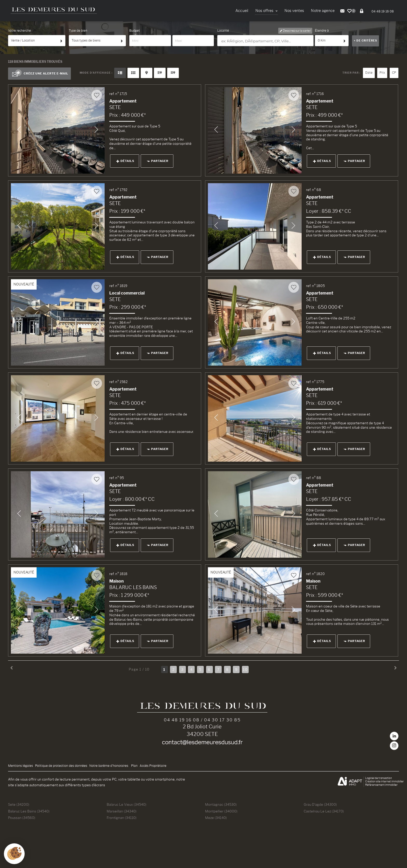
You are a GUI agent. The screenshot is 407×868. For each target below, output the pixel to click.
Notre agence (323, 11)
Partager (158, 161)
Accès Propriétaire (153, 766)
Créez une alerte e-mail (39, 74)
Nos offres (266, 11)
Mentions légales (21, 766)
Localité (223, 31)
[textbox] (266, 41)
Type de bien (78, 31)
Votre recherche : (20, 31)
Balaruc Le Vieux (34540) (127, 804)
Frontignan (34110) (122, 818)
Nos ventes (294, 11)
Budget (135, 31)
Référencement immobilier (381, 785)
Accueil (242, 11)
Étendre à (322, 31)
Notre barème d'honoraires (109, 766)
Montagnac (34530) (221, 804)
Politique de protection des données (61, 766)
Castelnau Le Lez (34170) (324, 811)
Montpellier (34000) (221, 811)
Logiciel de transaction (379, 778)
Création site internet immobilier (385, 781)
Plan (134, 766)
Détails (125, 161)
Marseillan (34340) (122, 811)
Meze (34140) (216, 818)
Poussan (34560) (22, 818)
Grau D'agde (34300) (320, 804)
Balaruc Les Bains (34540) (29, 811)
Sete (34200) (19, 804)
